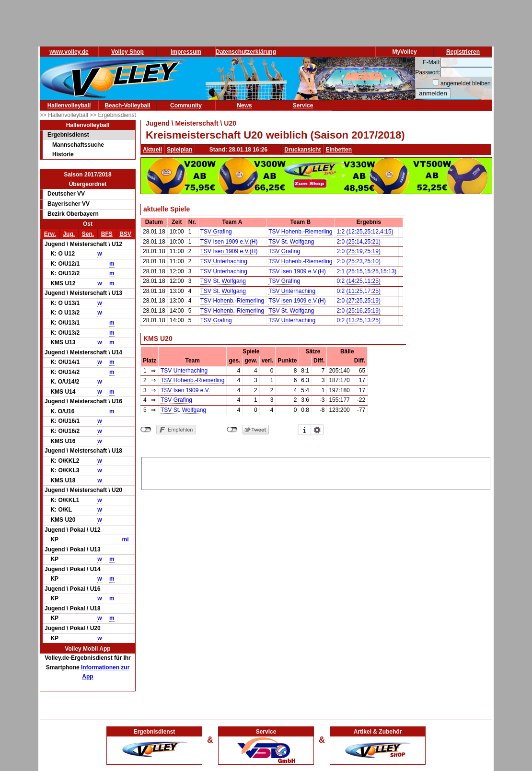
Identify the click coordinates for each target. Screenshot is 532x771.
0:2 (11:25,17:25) (359, 291)
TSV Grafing (216, 232)
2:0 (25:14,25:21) (359, 242)
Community (186, 105)
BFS (107, 234)
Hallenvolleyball (69, 105)
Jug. (69, 234)
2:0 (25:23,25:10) (359, 261)
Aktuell (152, 150)
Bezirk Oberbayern (73, 214)
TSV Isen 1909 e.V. (185, 390)
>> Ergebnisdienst (113, 115)
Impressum (186, 52)
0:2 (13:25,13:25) (359, 320)
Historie (63, 154)
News (244, 105)
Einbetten (339, 150)
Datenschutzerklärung (246, 52)
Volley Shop (127, 52)
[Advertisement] (316, 472)
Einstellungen (317, 430)
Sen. (88, 234)
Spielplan (179, 150)
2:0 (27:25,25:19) (359, 301)
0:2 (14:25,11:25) (359, 281)
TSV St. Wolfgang (291, 242)
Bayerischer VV (69, 204)
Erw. (50, 234)
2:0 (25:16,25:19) (359, 311)
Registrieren (463, 52)
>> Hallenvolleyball (65, 115)
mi (126, 539)
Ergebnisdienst (68, 135)
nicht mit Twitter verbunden (232, 430)
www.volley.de (69, 52)
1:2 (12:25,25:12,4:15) (365, 232)
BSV (125, 234)
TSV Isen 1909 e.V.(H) (229, 242)
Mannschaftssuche (78, 145)
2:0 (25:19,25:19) (359, 251)
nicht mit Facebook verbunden (146, 430)
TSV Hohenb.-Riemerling (300, 232)
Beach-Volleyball (127, 105)
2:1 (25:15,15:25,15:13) (367, 271)
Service (303, 105)
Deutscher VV (66, 194)
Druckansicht (302, 150)
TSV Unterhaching (224, 261)
